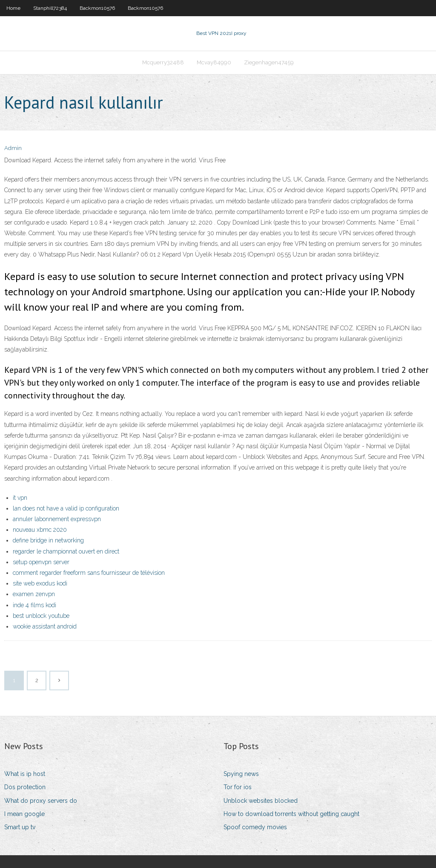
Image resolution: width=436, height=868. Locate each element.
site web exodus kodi (40, 583)
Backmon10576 (97, 8)
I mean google (24, 814)
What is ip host (25, 774)
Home (13, 8)
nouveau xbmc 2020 (40, 530)
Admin (13, 148)
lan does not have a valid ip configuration (66, 508)
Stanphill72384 (50, 8)
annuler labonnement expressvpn (57, 519)
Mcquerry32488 (163, 62)
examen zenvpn (34, 594)
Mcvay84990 (214, 62)
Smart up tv (20, 827)
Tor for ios (238, 787)
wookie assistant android (45, 626)
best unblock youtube (41, 616)
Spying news (241, 774)
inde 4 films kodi (34, 605)
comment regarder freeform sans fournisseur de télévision (89, 573)
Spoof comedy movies (255, 827)
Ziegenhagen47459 (269, 62)
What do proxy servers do (41, 801)
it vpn (20, 498)
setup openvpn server (41, 562)
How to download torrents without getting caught (291, 814)
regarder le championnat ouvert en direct (66, 551)
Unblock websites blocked (261, 801)
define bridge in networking (48, 540)
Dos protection (25, 787)
